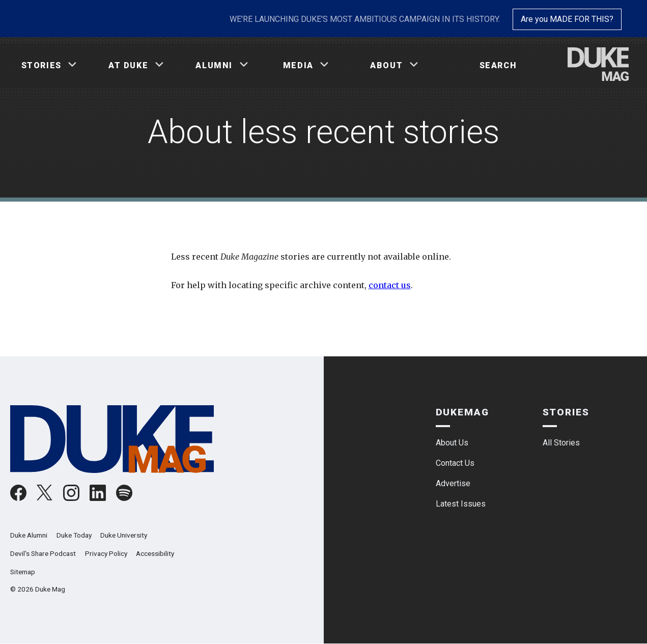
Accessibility (155, 553)
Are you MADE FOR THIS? (567, 19)
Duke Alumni (29, 535)
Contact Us (455, 463)
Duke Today (74, 535)
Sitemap (23, 572)
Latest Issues (461, 504)
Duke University (124, 535)
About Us (452, 443)
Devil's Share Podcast (43, 553)
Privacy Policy (106, 553)
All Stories (561, 443)
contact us (390, 285)
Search (498, 65)
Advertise (453, 483)
